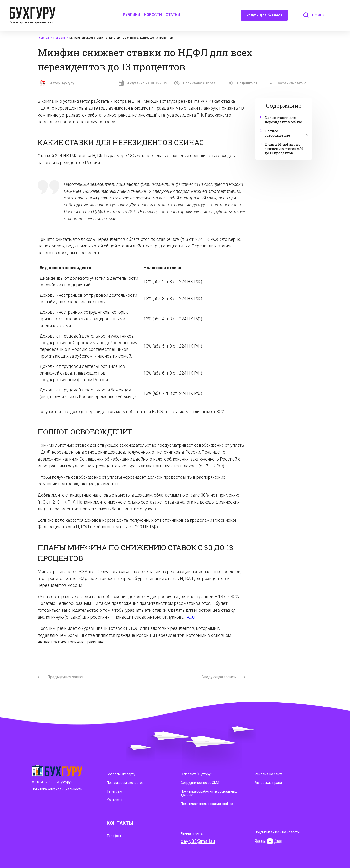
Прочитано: (194, 83)
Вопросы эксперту (121, 774)
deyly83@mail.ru (198, 841)
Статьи (173, 15)
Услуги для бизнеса (264, 17)
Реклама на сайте (269, 774)
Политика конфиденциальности (57, 789)
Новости (153, 15)
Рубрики (132, 15)
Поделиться (243, 83)
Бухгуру (68, 83)
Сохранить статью (288, 83)
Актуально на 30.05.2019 (143, 83)
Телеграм (114, 791)
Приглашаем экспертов (125, 783)
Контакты (114, 800)
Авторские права (268, 783)
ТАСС (190, 617)
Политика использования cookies (207, 804)
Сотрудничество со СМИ (200, 783)
